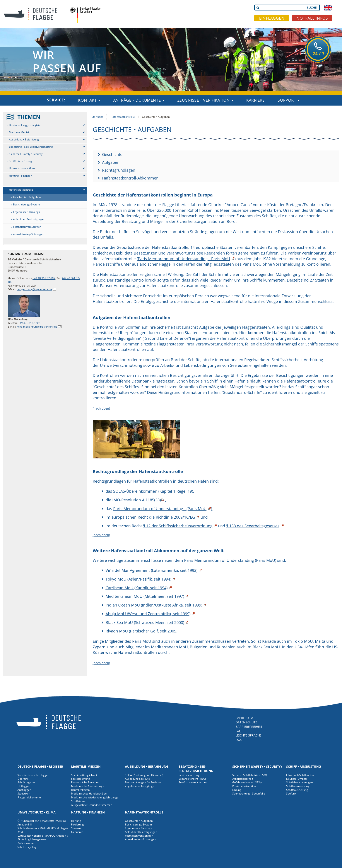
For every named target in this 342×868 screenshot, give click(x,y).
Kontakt (89, 100)
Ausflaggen (24, 790)
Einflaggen (24, 786)
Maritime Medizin (20, 132)
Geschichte (112, 154)
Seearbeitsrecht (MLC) (192, 779)
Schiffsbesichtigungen (299, 782)
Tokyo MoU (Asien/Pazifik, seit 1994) (138, 579)
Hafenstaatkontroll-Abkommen (130, 178)
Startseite (97, 117)
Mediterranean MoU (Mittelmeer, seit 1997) (145, 596)
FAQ (239, 731)
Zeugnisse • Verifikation (205, 100)
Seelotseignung (80, 779)
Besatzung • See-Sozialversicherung (31, 147)
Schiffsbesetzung (189, 775)
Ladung (237, 790)
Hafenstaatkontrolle (21, 190)
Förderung (77, 824)
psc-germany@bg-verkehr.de (34, 289)
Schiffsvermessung (298, 786)
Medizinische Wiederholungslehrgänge (95, 797)
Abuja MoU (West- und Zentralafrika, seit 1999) (148, 614)
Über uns (23, 779)
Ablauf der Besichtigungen (29, 219)
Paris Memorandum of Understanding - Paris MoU (184, 259)
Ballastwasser (26, 843)
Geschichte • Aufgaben (27, 197)
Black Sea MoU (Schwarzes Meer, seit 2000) (145, 622)
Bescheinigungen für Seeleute (143, 782)
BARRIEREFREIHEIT (249, 727)
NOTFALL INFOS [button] (312, 18)
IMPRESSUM (244, 718)
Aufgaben (111, 162)
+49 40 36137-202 (29, 323)
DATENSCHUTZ (246, 722)
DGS (239, 740)
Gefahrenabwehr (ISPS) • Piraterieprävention (247, 784)
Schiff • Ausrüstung (21, 161)
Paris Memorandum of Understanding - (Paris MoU (160, 509)
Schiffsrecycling (27, 847)
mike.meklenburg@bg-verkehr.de (37, 327)
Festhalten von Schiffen (27, 227)
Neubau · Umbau (296, 779)
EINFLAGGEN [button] (272, 18)
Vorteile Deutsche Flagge (33, 775)
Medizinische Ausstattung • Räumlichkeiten (88, 788)
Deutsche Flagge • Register (25, 125)
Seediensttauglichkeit (84, 775)
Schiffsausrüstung (297, 790)
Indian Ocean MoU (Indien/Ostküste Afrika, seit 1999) (154, 605)
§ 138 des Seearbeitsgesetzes (253, 526)
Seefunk (291, 794)
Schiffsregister (26, 782)
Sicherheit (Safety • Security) (26, 154)
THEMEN (29, 117)
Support (288, 100)
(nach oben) (101, 408)
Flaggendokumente (29, 797)
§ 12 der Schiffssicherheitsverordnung (178, 526)
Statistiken (24, 794)
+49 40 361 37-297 (44, 278)
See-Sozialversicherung (193, 782)
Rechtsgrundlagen (119, 170)
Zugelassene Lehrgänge (140, 786)
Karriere (255, 100)
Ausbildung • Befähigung (24, 139)
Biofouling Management (32, 839)
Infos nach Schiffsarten (300, 775)
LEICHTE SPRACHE (249, 735)
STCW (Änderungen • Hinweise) (144, 775)
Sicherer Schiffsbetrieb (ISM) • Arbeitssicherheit (251, 777)
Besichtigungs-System (27, 204)
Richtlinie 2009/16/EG (175, 517)
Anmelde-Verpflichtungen (29, 234)
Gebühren (77, 832)
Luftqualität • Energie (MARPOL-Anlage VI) (43, 836)
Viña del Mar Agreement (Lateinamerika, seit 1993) (151, 570)
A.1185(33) (151, 500)
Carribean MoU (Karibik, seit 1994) (137, 588)
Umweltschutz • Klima (22, 168)
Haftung (76, 821)
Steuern (76, 828)
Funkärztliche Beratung (85, 782)
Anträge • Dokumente (139, 100)
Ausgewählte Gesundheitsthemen (92, 805)
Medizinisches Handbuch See (89, 794)
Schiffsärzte (78, 801)
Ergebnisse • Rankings (27, 212)
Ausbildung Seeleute (137, 779)
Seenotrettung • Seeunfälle (249, 794)
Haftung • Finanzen (21, 176)
